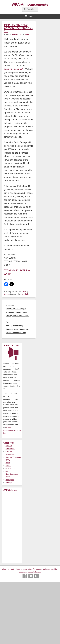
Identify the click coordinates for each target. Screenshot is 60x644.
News (8, 477)
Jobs (7, 471)
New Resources (12, 474)
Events (8, 466)
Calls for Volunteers (13, 457)
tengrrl (28, 34)
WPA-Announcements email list (12, 430)
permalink (24, 294)
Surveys (9, 482)
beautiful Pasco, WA (14, 69)
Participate (10, 480)
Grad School (10, 468)
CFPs (24, 292)
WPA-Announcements (30, 4)
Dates (8, 463)
